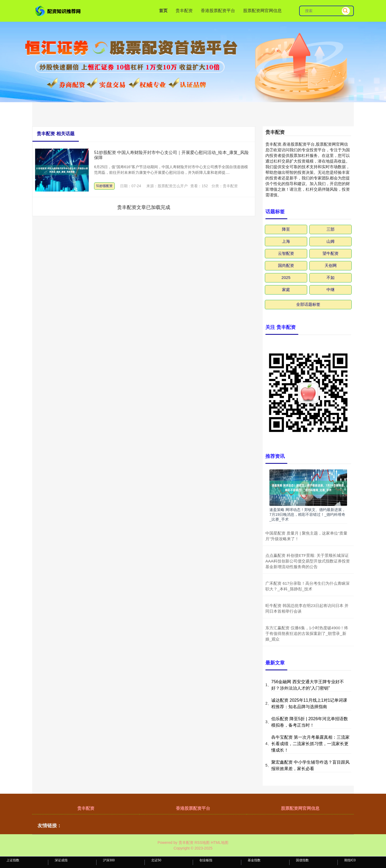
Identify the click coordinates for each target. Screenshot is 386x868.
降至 (286, 229)
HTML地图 (220, 843)
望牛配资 (331, 253)
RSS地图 (202, 843)
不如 (331, 277)
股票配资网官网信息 (262, 11)
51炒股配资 (104, 186)
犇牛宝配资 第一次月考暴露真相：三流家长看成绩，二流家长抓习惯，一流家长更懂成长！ (310, 744)
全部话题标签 (308, 304)
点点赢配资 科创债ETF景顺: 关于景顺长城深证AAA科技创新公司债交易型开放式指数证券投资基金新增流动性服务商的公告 (308, 561)
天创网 (331, 265)
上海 (286, 241)
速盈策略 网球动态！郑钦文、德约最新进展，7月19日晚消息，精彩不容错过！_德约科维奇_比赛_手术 (307, 514)
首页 (163, 11)
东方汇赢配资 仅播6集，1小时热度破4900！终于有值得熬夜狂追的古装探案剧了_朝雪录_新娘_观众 (307, 633)
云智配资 (286, 253)
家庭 (286, 290)
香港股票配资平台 (218, 11)
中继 (331, 290)
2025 (286, 277)
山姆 (331, 241)
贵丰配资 (184, 11)
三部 (331, 229)
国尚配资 (286, 265)
